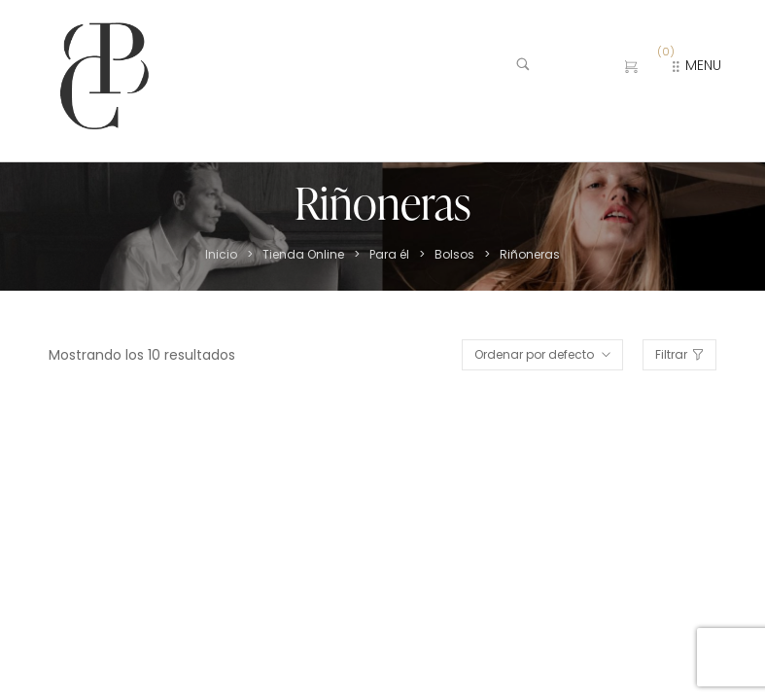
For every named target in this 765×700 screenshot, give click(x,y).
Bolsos (454, 255)
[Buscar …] (554, 67)
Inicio (221, 255)
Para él (389, 255)
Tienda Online (303, 255)
